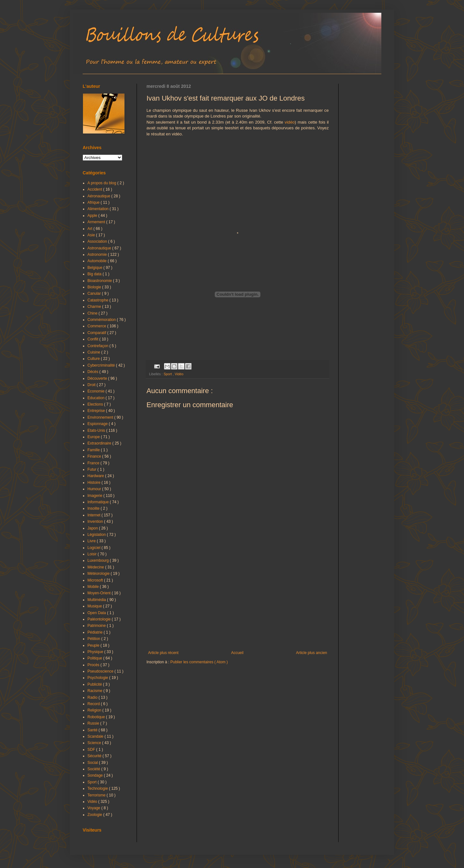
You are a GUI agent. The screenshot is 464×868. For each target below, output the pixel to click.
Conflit (93, 339)
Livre (92, 541)
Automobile (97, 261)
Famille (94, 450)
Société (94, 769)
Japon (93, 528)
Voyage (94, 808)
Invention (96, 522)
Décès (93, 372)
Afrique (94, 202)
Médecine (96, 567)
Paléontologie (100, 619)
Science (95, 743)
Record (94, 704)
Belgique (95, 268)
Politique (95, 658)
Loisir (93, 554)
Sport (168, 374)
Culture (94, 359)
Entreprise (97, 411)
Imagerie (95, 496)
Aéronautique (99, 196)
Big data (95, 274)
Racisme (95, 691)
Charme (95, 307)
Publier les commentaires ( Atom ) (199, 662)
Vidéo (179, 374)
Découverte (98, 378)
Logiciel (94, 548)
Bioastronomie (100, 281)
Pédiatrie (96, 632)
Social (93, 763)
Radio (93, 697)
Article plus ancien (312, 653)
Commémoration (102, 320)
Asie (92, 235)
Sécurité (95, 756)
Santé (93, 730)
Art (90, 229)
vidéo (290, 122)
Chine (93, 313)
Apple (93, 216)
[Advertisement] (238, 598)
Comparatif (97, 333)
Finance (95, 456)
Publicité (95, 684)
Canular (95, 293)
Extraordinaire (100, 443)
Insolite (94, 508)
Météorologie (99, 574)
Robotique (97, 717)
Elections (96, 404)
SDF (92, 750)
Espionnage (98, 424)
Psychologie (98, 678)
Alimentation (98, 209)
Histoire (94, 483)
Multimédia (97, 600)
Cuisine (94, 352)
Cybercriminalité (102, 365)
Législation (97, 535)
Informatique (99, 502)
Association (98, 241)
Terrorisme (97, 795)
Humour (95, 489)
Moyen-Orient (100, 593)
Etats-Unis (97, 430)
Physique (96, 652)
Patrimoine (97, 626)
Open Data (97, 613)
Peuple (94, 645)
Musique (95, 606)
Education (97, 398)
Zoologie (95, 815)
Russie (94, 723)
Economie (97, 391)
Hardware (96, 476)
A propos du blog (102, 183)
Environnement (101, 417)
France (94, 463)
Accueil (237, 653)
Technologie (98, 788)
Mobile (94, 587)
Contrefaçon (98, 346)
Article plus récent (163, 653)
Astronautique (100, 248)
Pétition (94, 639)
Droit (92, 385)
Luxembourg (99, 560)
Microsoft (96, 580)
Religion (95, 710)
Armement (97, 222)
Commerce (97, 326)
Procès (94, 665)
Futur (92, 469)
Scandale (96, 736)
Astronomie (98, 255)
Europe (94, 437)
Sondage (96, 775)
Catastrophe (98, 300)
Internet (94, 515)
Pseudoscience (101, 671)
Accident (95, 189)
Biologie (95, 287)
